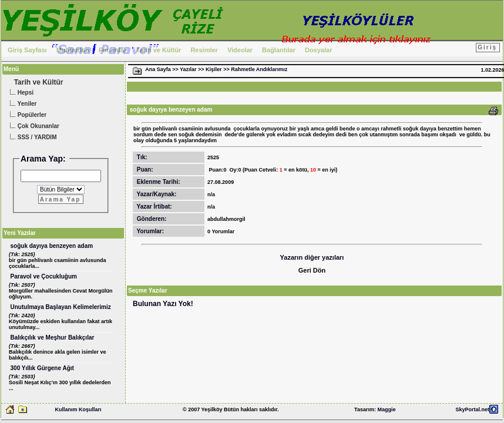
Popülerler (27, 115)
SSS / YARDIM (32, 138)
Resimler (204, 50)
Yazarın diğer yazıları (312, 257)
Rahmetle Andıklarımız (259, 69)
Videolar (240, 50)
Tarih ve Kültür (159, 50)
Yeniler (22, 104)
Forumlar (113, 50)
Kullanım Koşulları (78, 409)
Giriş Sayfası (27, 50)
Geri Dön (312, 270)
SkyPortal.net (472, 409)
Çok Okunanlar (33, 127)
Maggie (386, 409)
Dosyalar (318, 50)
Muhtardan (73, 50)
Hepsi (20, 93)
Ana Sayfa (158, 69)
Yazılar (188, 69)
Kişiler (214, 69)
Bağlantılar (279, 50)
